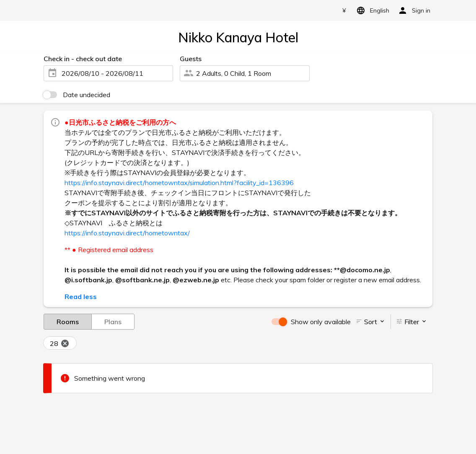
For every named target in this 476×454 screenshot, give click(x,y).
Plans (113, 321)
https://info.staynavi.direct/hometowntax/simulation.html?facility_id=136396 (179, 183)
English (371, 10)
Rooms (68, 321)
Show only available (321, 322)
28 (60, 344)
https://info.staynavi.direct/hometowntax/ (127, 233)
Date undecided (87, 95)
